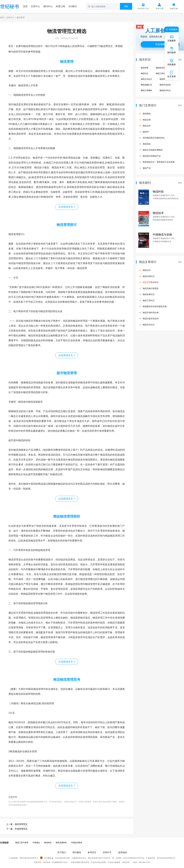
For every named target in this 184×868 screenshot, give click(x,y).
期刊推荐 (172, 50)
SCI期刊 (72, 6)
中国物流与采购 (162, 235)
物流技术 (158, 213)
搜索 (126, 6)
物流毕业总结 (165, 85)
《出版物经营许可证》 (60, 862)
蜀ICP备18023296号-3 (29, 858)
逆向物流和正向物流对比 (154, 138)
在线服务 (171, 29)
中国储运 (36, 843)
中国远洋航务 (77, 843)
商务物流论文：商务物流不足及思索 (159, 162)
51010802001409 (62, 858)
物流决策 (147, 120)
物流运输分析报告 (151, 288)
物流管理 (67, 62)
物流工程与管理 (22, 843)
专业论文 (151, 282)
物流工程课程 (146, 90)
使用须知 (123, 852)
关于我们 (61, 852)
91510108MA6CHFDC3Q (134, 858)
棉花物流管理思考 (67, 680)
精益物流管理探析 (67, 516)
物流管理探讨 (67, 225)
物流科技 (158, 192)
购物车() (174, 9)
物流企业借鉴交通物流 (153, 150)
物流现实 (147, 144)
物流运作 (147, 126)
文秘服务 (172, 38)
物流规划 (147, 114)
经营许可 (107, 852)
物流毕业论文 (149, 325)
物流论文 (145, 73)
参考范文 (92, 852)
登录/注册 (160, 9)
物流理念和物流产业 (152, 156)
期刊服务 (77, 852)
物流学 (146, 132)
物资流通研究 (61, 843)
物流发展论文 (149, 294)
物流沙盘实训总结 (151, 319)
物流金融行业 (146, 85)
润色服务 (172, 62)
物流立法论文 (146, 79)
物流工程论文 (161, 73)
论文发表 (172, 74)
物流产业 (147, 168)
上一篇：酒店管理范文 (17, 824)
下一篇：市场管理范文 (17, 829)
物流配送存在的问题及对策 (155, 306)
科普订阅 (60, 6)
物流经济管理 (161, 68)
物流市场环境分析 (151, 313)
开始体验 (160, 44)
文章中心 (35, 6)
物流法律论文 (149, 276)
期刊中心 (48, 6)
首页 (25, 6)
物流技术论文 (165, 90)
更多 (180, 60)
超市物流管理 (67, 373)
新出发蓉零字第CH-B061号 (99, 858)
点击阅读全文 (66, 207)
